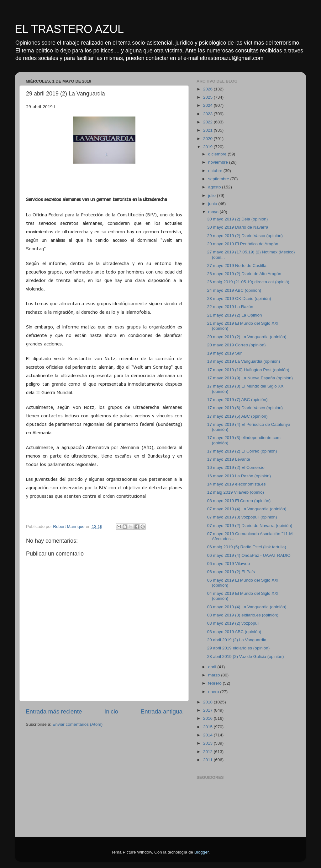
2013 (208, 743)
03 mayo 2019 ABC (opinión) (234, 632)
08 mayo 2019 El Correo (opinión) (239, 501)
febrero (216, 683)
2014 (208, 735)
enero (214, 692)
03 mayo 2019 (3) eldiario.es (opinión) (243, 615)
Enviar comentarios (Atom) (78, 724)
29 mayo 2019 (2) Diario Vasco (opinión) (245, 236)
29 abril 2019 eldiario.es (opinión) (239, 648)
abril (213, 667)
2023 (208, 114)
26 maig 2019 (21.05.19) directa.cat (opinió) (248, 282)
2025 (208, 97)
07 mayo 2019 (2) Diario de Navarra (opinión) (250, 526)
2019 (208, 147)
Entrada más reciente (54, 711)
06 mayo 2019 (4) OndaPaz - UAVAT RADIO (249, 555)
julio (213, 195)
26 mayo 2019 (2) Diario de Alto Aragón (244, 274)
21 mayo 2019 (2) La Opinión (235, 315)
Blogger (202, 852)
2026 (208, 89)
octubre (216, 171)
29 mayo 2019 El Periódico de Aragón (243, 244)
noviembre (219, 162)
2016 (208, 718)
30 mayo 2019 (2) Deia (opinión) (238, 219)
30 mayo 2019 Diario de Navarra (238, 227)
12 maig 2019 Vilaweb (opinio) (236, 492)
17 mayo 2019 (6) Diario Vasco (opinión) (245, 408)
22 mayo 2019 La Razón (230, 307)
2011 (208, 760)
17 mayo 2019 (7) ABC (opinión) (237, 400)
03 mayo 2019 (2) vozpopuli (233, 623)
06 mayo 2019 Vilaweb (229, 564)
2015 (208, 727)
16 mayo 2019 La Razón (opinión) (239, 476)
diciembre (218, 154)
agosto (215, 187)
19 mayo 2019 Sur (224, 353)
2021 (208, 130)
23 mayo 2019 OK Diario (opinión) (239, 298)
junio (213, 204)
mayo (214, 212)
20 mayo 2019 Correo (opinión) (237, 345)
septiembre (219, 179)
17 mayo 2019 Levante (229, 459)
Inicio (111, 711)
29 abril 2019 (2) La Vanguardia (237, 640)
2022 (208, 122)
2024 (208, 105)
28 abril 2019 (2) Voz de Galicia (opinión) (246, 656)
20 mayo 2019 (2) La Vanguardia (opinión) (247, 337)
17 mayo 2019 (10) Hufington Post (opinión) (248, 370)
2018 (208, 702)
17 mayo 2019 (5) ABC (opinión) (237, 416)
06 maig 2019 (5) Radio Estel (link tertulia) (247, 547)
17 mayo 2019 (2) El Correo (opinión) (242, 451)
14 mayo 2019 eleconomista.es (237, 484)
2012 (208, 752)
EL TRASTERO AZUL (69, 29)
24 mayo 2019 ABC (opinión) (234, 290)
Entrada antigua (162, 711)
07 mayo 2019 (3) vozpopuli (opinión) (242, 517)
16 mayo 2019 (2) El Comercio (236, 467)
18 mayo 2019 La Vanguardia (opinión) (244, 361)
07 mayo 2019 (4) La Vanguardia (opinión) (247, 509)
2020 (208, 139)
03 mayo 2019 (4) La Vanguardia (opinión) (247, 607)
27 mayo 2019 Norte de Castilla (237, 266)
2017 (208, 710)
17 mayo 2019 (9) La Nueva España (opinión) (250, 378)
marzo (215, 675)
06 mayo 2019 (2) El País (231, 572)
